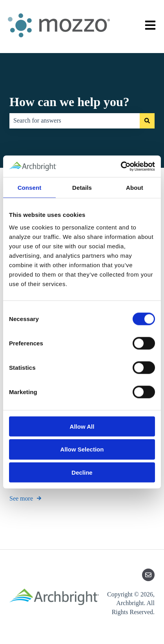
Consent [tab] (30, 188)
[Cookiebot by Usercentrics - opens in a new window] (121, 166)
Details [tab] (82, 188)
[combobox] (75, 121)
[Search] (147, 121)
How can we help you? (69, 102)
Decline (82, 472)
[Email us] (148, 575)
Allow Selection (82, 449)
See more (21, 498)
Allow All (82, 426)
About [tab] (135, 188)
